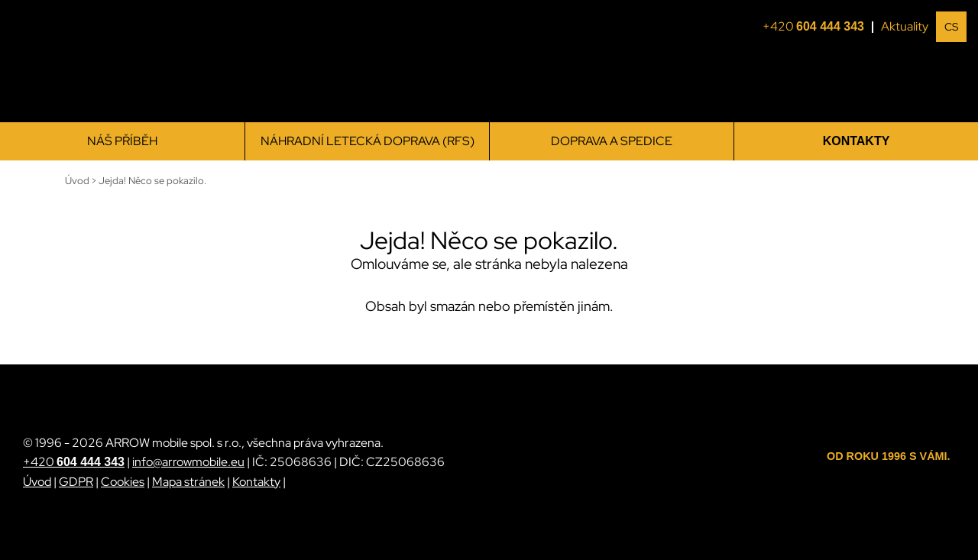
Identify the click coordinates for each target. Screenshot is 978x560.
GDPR (76, 482)
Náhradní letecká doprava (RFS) (368, 141)
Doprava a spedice (612, 141)
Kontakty (857, 141)
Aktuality (905, 26)
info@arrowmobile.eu (188, 462)
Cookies (123, 482)
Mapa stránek (188, 482)
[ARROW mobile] (99, 62)
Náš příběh (122, 141)
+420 (818, 27)
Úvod (37, 482)
